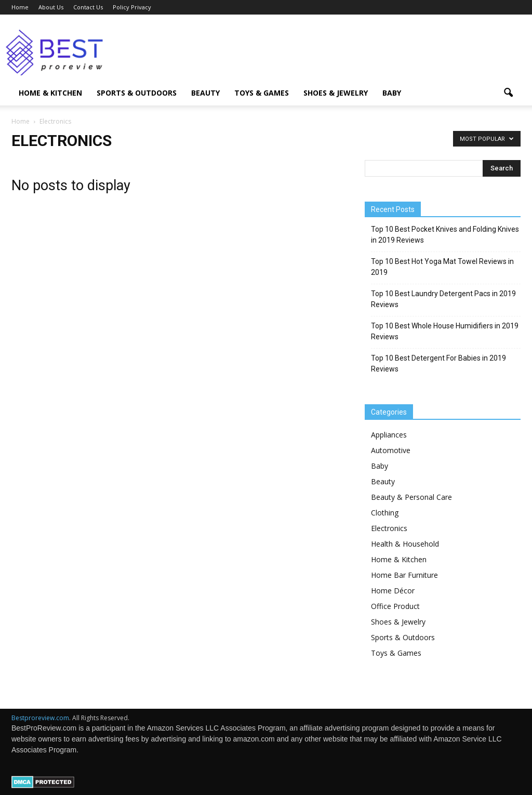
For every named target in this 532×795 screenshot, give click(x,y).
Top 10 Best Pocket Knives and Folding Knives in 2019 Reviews (445, 235)
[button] (508, 93)
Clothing (385, 513)
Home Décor (393, 591)
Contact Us (88, 7)
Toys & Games (262, 93)
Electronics (389, 528)
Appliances (389, 435)
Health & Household (405, 544)
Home (20, 7)
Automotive (391, 450)
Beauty (205, 93)
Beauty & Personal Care (411, 497)
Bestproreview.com (40, 718)
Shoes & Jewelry (336, 93)
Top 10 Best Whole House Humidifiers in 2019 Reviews (445, 331)
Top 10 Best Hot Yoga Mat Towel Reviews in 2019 (442, 267)
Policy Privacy (132, 7)
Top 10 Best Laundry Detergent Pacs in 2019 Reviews (443, 299)
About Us (51, 7)
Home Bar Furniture (404, 575)
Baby (392, 93)
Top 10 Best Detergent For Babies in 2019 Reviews (438, 363)
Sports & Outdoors (137, 93)
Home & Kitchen (50, 93)
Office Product (395, 606)
